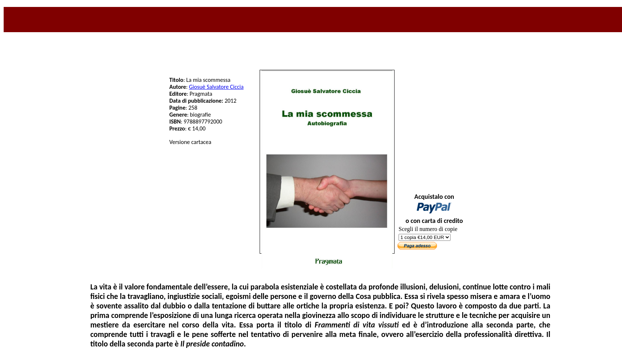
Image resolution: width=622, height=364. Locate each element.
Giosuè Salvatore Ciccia (216, 87)
